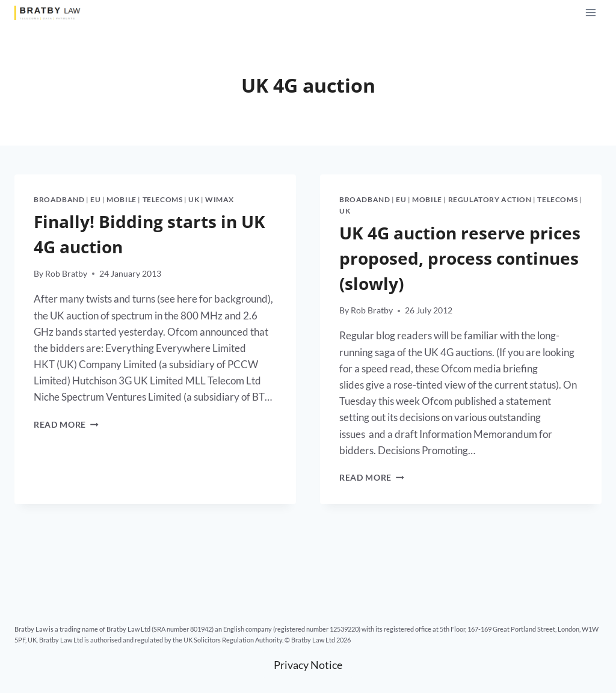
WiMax (220, 199)
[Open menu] (590, 12)
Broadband (59, 199)
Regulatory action (490, 199)
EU (95, 199)
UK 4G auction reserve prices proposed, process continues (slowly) (460, 258)
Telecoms (163, 199)
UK (194, 199)
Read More (66, 425)
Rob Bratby (66, 274)
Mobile (122, 199)
